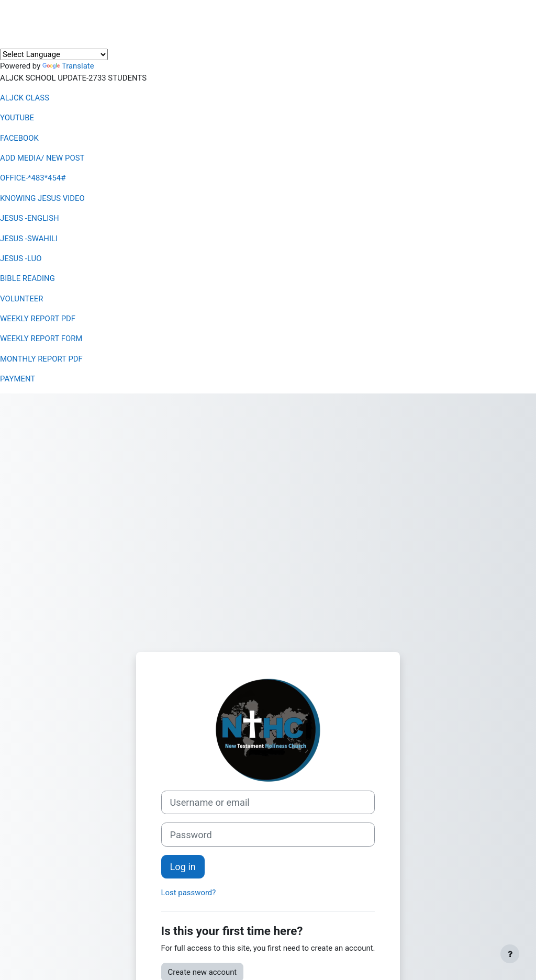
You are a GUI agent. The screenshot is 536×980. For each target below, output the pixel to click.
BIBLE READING (27, 278)
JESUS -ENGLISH (30, 218)
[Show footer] (510, 954)
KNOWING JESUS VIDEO (42, 198)
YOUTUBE (17, 118)
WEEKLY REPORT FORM (41, 339)
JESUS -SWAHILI (29, 239)
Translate (68, 66)
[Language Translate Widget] (54, 54)
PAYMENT (18, 379)
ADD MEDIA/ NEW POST (42, 158)
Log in (183, 867)
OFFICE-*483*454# (33, 178)
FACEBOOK (19, 138)
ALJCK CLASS (25, 98)
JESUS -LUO (21, 258)
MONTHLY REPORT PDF (41, 359)
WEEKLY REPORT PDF (38, 319)
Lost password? (189, 893)
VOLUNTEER (21, 299)
